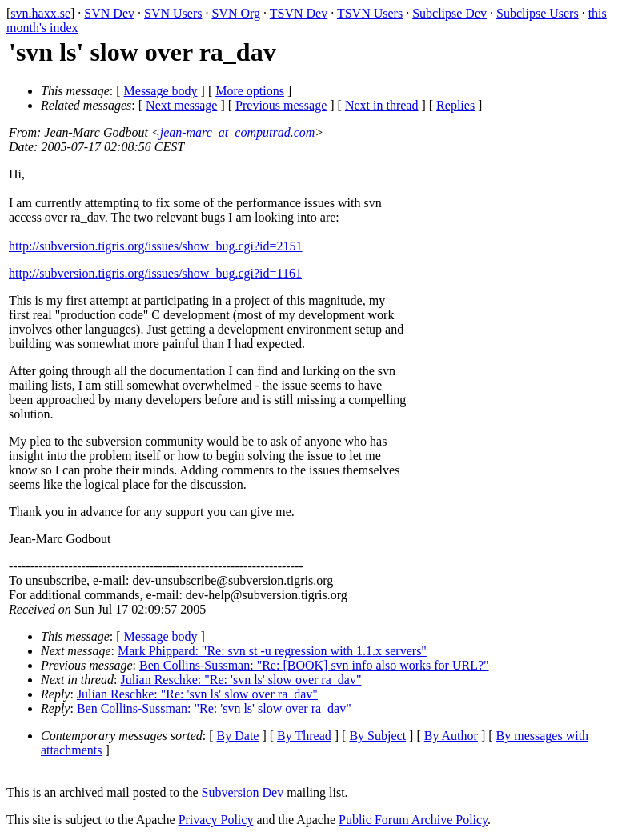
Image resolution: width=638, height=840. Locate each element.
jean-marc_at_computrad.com (238, 132)
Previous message (281, 105)
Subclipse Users (538, 13)
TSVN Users (370, 13)
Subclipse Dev (449, 13)
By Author (451, 736)
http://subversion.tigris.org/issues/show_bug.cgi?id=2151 (156, 246)
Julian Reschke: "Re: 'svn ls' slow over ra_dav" (241, 680)
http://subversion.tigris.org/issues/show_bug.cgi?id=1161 (155, 273)
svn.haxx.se (40, 13)
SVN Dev (109, 13)
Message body (161, 91)
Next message (181, 105)
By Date (238, 736)
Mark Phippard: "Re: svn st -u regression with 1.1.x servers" (272, 651)
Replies (455, 105)
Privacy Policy (216, 820)
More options (250, 91)
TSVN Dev (299, 13)
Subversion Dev (243, 792)
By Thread (304, 736)
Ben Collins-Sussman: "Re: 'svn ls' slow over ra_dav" (214, 708)
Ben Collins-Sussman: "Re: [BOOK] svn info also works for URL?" (314, 665)
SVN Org (236, 13)
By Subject (377, 736)
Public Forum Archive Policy (413, 820)
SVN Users (173, 13)
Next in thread (382, 105)
